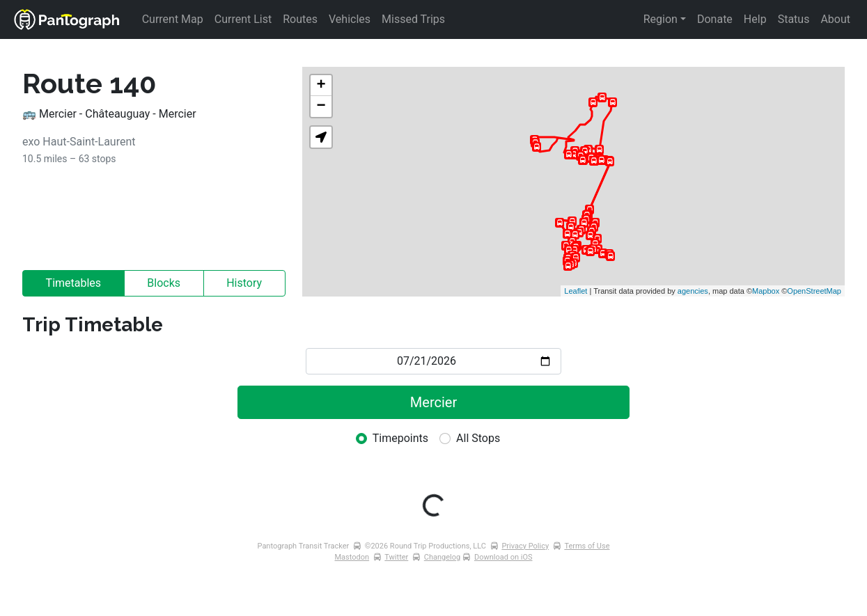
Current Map (173, 19)
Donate (715, 19)
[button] (321, 137)
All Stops (478, 438)
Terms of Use (587, 546)
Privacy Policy (525, 546)
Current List (243, 19)
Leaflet (576, 291)
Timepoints (400, 438)
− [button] (321, 106)
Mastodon (352, 557)
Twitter (396, 557)
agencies (693, 291)
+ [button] (321, 86)
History (244, 283)
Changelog (442, 557)
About (835, 19)
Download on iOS (503, 557)
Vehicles (350, 19)
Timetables (74, 283)
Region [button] (661, 19)
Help (755, 19)
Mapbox (766, 291)
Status (794, 19)
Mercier (433, 402)
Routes (300, 19)
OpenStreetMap (814, 291)
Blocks (164, 283)
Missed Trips (413, 19)
